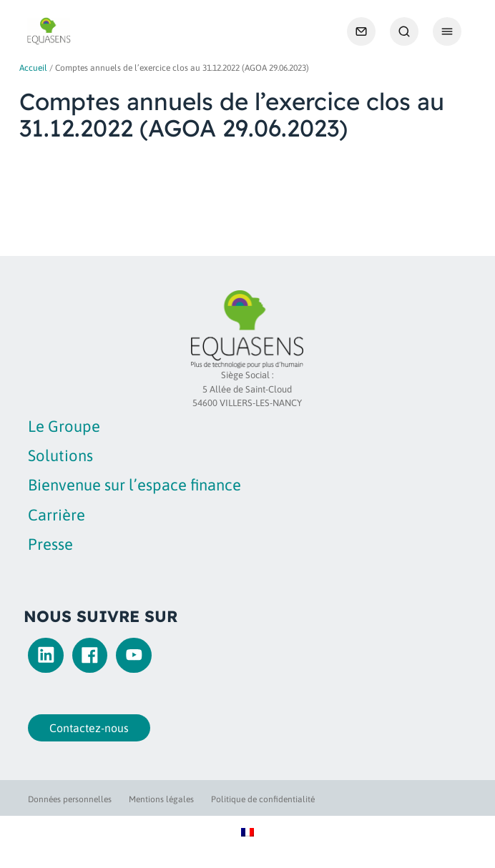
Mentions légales (161, 799)
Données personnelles (70, 799)
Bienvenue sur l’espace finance (134, 485)
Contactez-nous (86, 728)
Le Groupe (64, 426)
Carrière (57, 515)
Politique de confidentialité (263, 799)
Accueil (33, 68)
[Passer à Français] (247, 831)
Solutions (60, 455)
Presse (50, 544)
